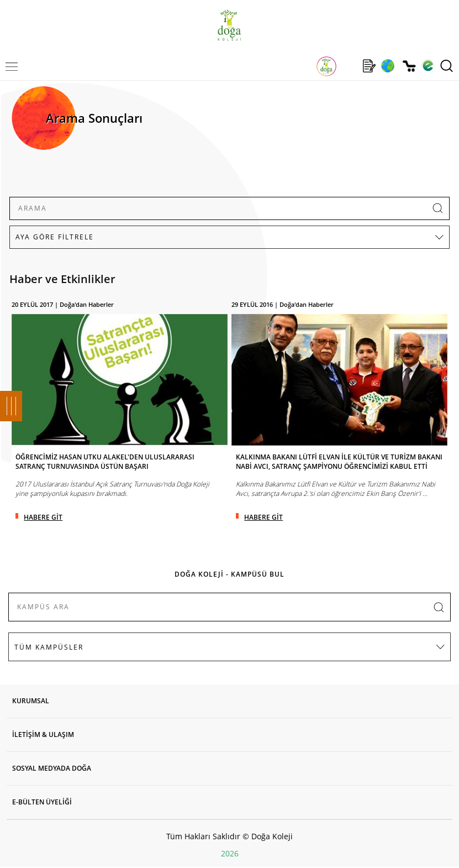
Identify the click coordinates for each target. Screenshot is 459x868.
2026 (230, 853)
